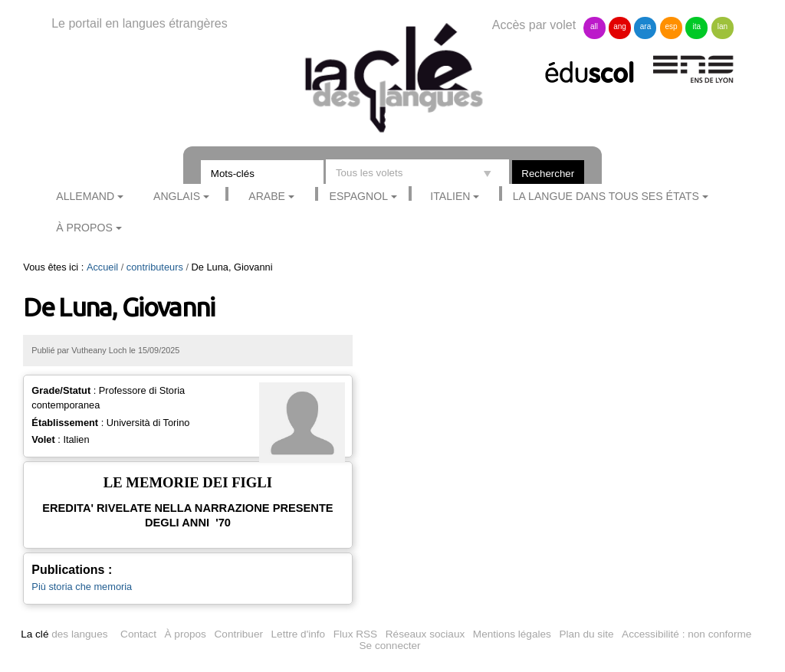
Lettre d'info (299, 634)
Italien (450, 196)
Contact (138, 634)
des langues (64, 634)
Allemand (85, 196)
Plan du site (586, 634)
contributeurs (155, 267)
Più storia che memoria (82, 587)
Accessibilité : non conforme (686, 634)
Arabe (267, 196)
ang (620, 26)
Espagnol (359, 196)
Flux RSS (355, 634)
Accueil (102, 267)
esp (671, 26)
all (594, 26)
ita (697, 26)
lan (723, 26)
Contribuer (239, 634)
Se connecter (390, 646)
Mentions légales (512, 634)
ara (645, 26)
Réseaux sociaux (425, 634)
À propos (84, 228)
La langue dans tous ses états (606, 196)
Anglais (177, 196)
